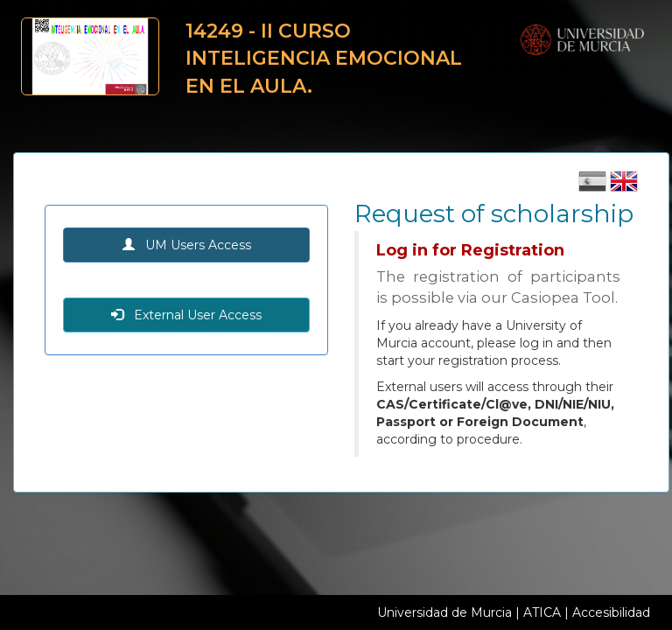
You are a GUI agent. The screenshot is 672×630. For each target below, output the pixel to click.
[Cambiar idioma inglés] (624, 187)
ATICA (542, 612)
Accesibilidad (611, 612)
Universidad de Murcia (444, 612)
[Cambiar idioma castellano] (594, 187)
